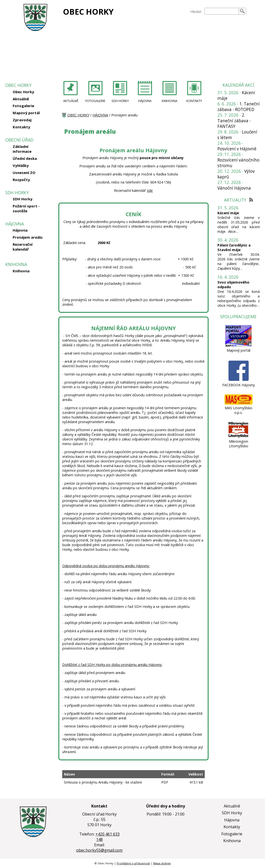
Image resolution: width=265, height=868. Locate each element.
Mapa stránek (162, 863)
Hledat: (196, 12)
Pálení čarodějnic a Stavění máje (234, 247)
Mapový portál (26, 113)
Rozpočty (21, 180)
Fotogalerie (23, 106)
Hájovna (20, 230)
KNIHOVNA (170, 101)
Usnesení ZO (24, 173)
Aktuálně (21, 99)
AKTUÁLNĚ (71, 101)
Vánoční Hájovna (234, 188)
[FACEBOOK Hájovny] (239, 380)
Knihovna (21, 271)
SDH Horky (23, 199)
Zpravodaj (22, 120)
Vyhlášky (21, 165)
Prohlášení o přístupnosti (133, 863)
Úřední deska (25, 158)
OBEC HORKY (88, 12)
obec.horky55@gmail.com (99, 850)
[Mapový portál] (238, 346)
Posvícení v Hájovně (237, 149)
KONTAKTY (194, 101)
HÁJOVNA (145, 101)
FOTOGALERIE (95, 101)
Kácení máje (228, 213)
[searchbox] (222, 11)
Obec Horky (23, 92)
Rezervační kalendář (23, 247)
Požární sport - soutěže (26, 208)
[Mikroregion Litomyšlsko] (238, 437)
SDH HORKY (120, 101)
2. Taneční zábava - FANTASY (234, 121)
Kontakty (21, 127)
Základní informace (22, 149)
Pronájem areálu (28, 237)
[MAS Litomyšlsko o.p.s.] (239, 403)
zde (150, 190)
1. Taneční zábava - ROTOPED (239, 107)
